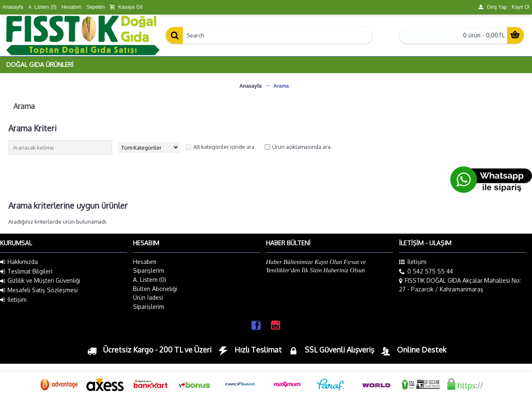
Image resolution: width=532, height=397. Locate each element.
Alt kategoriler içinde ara (224, 147)
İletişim (13, 300)
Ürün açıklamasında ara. (302, 147)
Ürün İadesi (148, 297)
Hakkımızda (19, 262)
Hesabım (145, 262)
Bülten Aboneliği (155, 289)
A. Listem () (150, 280)
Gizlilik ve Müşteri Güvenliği (40, 281)
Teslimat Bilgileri (26, 271)
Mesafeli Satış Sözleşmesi (39, 290)
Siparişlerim (149, 270)
